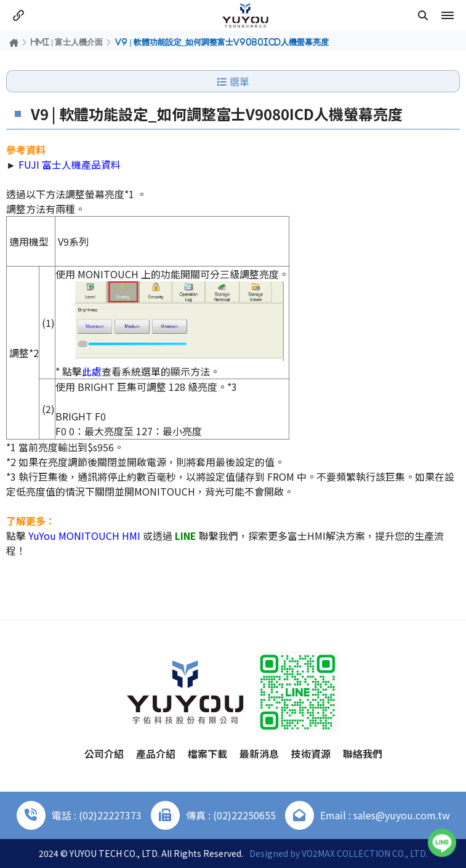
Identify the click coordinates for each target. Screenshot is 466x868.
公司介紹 (104, 753)
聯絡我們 (363, 753)
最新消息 (259, 753)
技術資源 (311, 753)
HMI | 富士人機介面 (67, 42)
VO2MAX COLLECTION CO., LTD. (365, 853)
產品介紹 (156, 753)
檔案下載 (207, 753)
